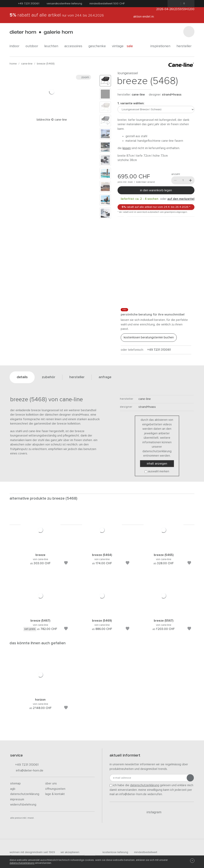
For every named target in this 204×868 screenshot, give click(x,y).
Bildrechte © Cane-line (52, 120)
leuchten (53, 46)
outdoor (33, 46)
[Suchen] (189, 32)
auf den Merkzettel (181, 199)
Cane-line (27, 64)
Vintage (118, 46)
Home (13, 64)
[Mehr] (190, 180)
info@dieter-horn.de (27, 771)
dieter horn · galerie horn (41, 32)
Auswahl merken (159, 472)
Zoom (83, 77)
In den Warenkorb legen (156, 190)
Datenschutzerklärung (25, 794)
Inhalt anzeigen (157, 464)
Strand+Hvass (172, 95)
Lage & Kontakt (55, 794)
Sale (132, 46)
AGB (13, 789)
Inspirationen (162, 46)
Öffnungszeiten (55, 789)
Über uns (51, 784)
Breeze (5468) (46, 64)
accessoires (75, 46)
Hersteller (185, 46)
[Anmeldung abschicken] (190, 778)
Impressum (17, 799)
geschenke (99, 46)
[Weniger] (175, 180)
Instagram (152, 812)
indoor (16, 46)
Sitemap (15, 784)
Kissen (127, 148)
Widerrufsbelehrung (23, 805)
